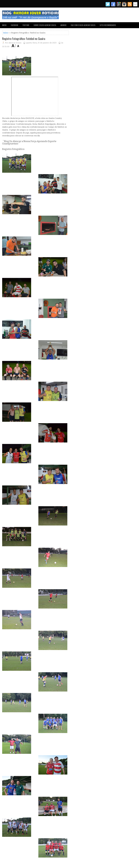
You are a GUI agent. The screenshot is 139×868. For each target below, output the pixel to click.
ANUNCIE (63, 25)
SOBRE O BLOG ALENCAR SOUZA (45, 25)
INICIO (4, 25)
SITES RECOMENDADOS (108, 25)
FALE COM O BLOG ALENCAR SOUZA (83, 25)
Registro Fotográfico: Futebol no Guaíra (24, 39)
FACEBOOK (14, 25)
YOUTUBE (26, 25)
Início (6, 33)
